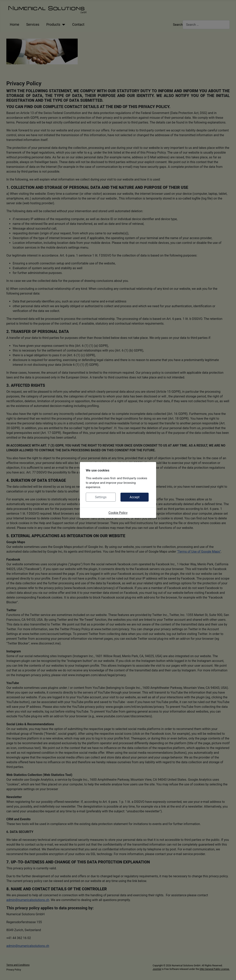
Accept (135, 497)
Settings (101, 497)
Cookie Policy (118, 513)
